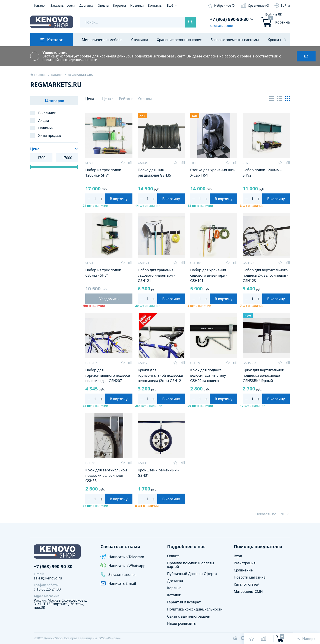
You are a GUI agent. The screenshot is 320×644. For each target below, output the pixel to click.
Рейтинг (126, 99)
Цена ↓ (92, 99)
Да (306, 56)
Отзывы (145, 99)
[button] (285, 40)
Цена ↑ (108, 99)
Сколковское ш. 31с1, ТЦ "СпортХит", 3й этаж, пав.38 (61, 604)
